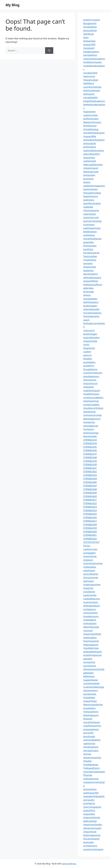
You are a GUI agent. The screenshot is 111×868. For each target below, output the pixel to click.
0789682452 (90, 503)
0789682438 (90, 457)
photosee (89, 842)
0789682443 (90, 475)
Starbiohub (90, 412)
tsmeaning (89, 662)
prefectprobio (91, 119)
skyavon (88, 719)
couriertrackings (92, 87)
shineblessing (91, 129)
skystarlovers (91, 690)
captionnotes (91, 115)
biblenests (89, 676)
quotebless (89, 362)
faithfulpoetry (91, 302)
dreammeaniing (92, 757)
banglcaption (91, 274)
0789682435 (90, 447)
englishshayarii (92, 390)
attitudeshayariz (92, 277)
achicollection (91, 574)
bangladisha (90, 55)
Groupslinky (90, 789)
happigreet (89, 111)
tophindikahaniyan (94, 150)
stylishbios (89, 235)
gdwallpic (89, 673)
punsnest (88, 733)
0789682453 (90, 507)
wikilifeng (89, 83)
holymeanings (91, 401)
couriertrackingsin (93, 849)
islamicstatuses (92, 90)
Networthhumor (92, 122)
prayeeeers (90, 708)
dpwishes (89, 270)
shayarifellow (91, 281)
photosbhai (90, 147)
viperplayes (90, 214)
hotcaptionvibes (92, 193)
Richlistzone (90, 126)
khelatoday (89, 41)
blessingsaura (91, 715)
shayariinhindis (92, 817)
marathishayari (92, 722)
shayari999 (89, 45)
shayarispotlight (92, 634)
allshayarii (89, 94)
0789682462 (90, 539)
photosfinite (90, 30)
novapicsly (89, 422)
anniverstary (90, 846)
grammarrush (91, 217)
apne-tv (87, 355)
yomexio (88, 263)
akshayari (89, 581)
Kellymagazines (92, 835)
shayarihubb (90, 341)
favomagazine (91, 641)
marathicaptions (92, 313)
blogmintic (89, 348)
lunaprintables (91, 405)
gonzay (87, 754)
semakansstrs (91, 750)
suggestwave (91, 680)
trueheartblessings (94, 687)
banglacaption (91, 52)
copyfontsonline (92, 726)
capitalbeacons (92, 599)
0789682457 (90, 521)
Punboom (89, 429)
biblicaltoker (90, 821)
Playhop (88, 775)
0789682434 (90, 443)
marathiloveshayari (94, 133)
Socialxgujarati (91, 253)
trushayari (89, 224)
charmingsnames (93, 563)
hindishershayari (93, 62)
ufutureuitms (91, 613)
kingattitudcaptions (94, 101)
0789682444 (90, 479)
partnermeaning (92, 221)
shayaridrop (90, 556)
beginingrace (91, 196)
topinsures (89, 76)
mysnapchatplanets (94, 772)
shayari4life (90, 136)
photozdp (89, 292)
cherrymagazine (92, 807)
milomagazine (91, 210)
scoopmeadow (91, 683)
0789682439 (90, 461)
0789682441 (90, 468)
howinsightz (90, 637)
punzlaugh (89, 736)
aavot (86, 320)
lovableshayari (91, 394)
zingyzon (88, 560)
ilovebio (88, 359)
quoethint (89, 366)
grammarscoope (92, 415)
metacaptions (91, 712)
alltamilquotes (91, 627)
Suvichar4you (91, 602)
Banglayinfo (90, 23)
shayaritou (89, 157)
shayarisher (90, 267)
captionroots (90, 549)
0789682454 (90, 510)
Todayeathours (92, 768)
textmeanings (91, 433)
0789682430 (90, 464)
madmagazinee (92, 584)
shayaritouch (90, 383)
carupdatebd (90, 97)
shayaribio (89, 814)
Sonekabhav (90, 27)
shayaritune (90, 832)
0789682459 (90, 528)
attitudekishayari (93, 652)
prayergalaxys (91, 729)
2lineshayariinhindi (94, 669)
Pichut (87, 546)
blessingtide (90, 436)
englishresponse (92, 655)
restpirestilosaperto (94, 59)
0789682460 (90, 532)
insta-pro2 (89, 330)
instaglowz (89, 697)
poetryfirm (89, 810)
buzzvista (88, 179)
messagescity (91, 426)
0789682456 (90, 517)
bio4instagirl (90, 306)
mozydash (89, 48)
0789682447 (90, 486)
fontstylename (91, 316)
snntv (86, 344)
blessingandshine (93, 704)
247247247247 (91, 542)
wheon (87, 295)
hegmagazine (91, 645)
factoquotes (90, 246)
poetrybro (89, 200)
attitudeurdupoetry (94, 140)
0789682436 (90, 450)
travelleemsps (91, 648)
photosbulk (90, 143)
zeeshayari (89, 570)
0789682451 (90, 500)
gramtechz (89, 803)
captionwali (90, 161)
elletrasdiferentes (93, 165)
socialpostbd (90, 73)
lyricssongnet (91, 577)
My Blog (13, 5)
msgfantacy (90, 260)
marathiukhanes (92, 239)
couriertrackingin (93, 373)
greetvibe (89, 242)
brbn (86, 37)
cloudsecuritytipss (93, 408)
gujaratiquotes (91, 309)
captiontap (89, 743)
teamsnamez (90, 189)
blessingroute (91, 172)
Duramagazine (91, 839)
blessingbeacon (92, 419)
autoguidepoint (92, 740)
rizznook (88, 630)
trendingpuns (91, 747)
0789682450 (90, 496)
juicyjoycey (89, 592)
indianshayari (91, 168)
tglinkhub (89, 34)
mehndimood (91, 779)
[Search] (49, 51)
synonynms (90, 666)
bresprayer (89, 175)
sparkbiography (92, 203)
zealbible (88, 207)
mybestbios (90, 567)
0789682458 (90, 525)
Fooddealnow (91, 765)
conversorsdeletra (93, 397)
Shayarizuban (91, 80)
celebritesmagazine (94, 186)
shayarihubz (90, 701)
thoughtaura (90, 369)
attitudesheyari (92, 606)
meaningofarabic (93, 824)
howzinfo (88, 588)
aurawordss (90, 694)
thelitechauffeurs (93, 285)
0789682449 (90, 493)
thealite (87, 761)
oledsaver (89, 387)
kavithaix (88, 249)
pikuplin (88, 659)
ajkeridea (88, 288)
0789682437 (90, 454)
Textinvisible (90, 256)
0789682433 (90, 440)
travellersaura (91, 616)
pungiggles (90, 553)
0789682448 (90, 489)
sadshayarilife (91, 793)
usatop (87, 352)
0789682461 (90, 535)
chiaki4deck (90, 620)
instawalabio (90, 299)
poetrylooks (90, 595)
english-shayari (92, 20)
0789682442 (90, 472)
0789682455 (90, 514)
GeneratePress (69, 864)
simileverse (90, 609)
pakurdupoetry (92, 154)
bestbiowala (90, 231)
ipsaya (87, 182)
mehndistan (90, 623)
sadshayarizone (92, 228)
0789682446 (90, 482)
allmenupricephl (92, 828)
